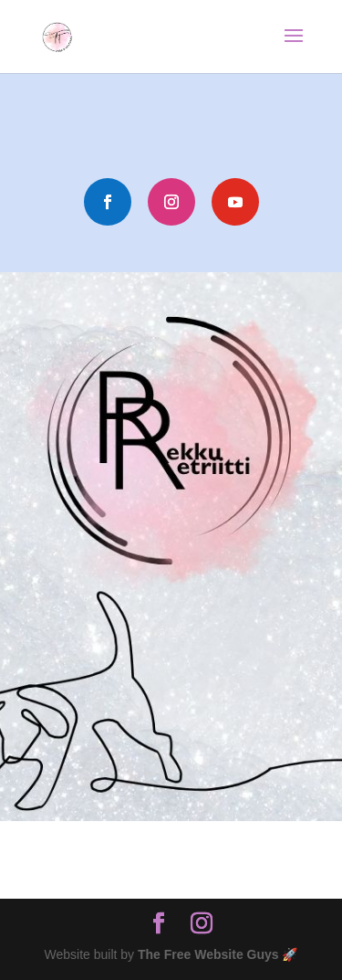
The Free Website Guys (208, 954)
